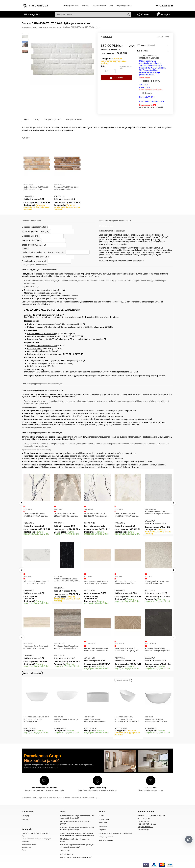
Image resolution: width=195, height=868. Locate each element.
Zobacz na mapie (144, 830)
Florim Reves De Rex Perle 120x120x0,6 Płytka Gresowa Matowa (126, 515)
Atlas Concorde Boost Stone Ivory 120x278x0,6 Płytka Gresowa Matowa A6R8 (97, 582)
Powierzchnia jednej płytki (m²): (35, 257)
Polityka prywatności (106, 837)
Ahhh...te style (65, 851)
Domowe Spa (26, 847)
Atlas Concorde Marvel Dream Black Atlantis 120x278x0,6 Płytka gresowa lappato (67, 580)
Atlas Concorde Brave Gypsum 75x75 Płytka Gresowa (157, 582)
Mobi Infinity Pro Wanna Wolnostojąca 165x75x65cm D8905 (156, 720)
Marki (111, 6)
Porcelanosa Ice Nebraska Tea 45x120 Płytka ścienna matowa (96, 650)
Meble (24, 850)
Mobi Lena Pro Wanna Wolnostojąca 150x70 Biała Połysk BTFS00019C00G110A (128, 720)
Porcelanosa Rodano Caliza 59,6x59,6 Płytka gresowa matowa (158, 513)
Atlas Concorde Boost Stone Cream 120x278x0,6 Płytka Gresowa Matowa (125, 582)
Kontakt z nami (104, 819)
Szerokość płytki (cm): (31, 240)
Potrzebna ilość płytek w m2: (34, 261)
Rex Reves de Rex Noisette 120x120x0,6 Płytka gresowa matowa (65, 515)
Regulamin (103, 830)
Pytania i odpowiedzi (99, 6)
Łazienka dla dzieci (67, 854)
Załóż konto (25, 819)
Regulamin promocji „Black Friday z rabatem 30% (116, 833)
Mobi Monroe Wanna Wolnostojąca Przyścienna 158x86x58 (94, 720)
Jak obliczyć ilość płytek (71, 6)
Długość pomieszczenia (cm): (35, 227)
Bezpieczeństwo (74, 119)
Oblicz (25, 249)
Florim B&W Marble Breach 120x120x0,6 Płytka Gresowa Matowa (35, 515)
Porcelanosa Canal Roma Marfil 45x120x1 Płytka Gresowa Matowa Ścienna (36, 647)
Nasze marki (103, 823)
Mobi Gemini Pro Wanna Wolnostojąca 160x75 (33, 720)
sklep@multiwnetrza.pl (145, 827)
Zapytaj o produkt (53, 119)
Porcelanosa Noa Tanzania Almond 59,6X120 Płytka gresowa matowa (128, 650)
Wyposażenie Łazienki (29, 845)
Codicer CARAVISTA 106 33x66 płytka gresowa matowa (66, 188)
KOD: (159, 37)
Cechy (37, 119)
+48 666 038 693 (143, 821)
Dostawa (85, 6)
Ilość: (103, 66)
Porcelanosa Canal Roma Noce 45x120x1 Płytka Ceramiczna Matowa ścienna (66, 647)
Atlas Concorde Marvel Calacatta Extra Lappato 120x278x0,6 (36, 582)
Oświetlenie (25, 842)
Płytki (23, 836)
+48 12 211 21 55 (165, 6)
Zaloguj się (25, 816)
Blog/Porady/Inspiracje (124, 6)
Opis (26, 119)
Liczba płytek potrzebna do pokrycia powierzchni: (43, 252)
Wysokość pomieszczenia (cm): (36, 231)
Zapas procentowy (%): (32, 245)
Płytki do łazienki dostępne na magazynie (35, 833)
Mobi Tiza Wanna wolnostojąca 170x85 (66, 720)
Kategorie (33, 14)
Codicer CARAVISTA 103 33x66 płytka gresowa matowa (36, 188)
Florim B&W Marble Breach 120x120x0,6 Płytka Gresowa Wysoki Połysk (96, 515)
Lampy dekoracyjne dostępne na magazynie (36, 839)
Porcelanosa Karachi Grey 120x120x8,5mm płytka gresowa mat (157, 650)
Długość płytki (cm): (30, 236)
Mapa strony (103, 826)
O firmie (102, 816)
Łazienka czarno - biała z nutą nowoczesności (75, 858)
